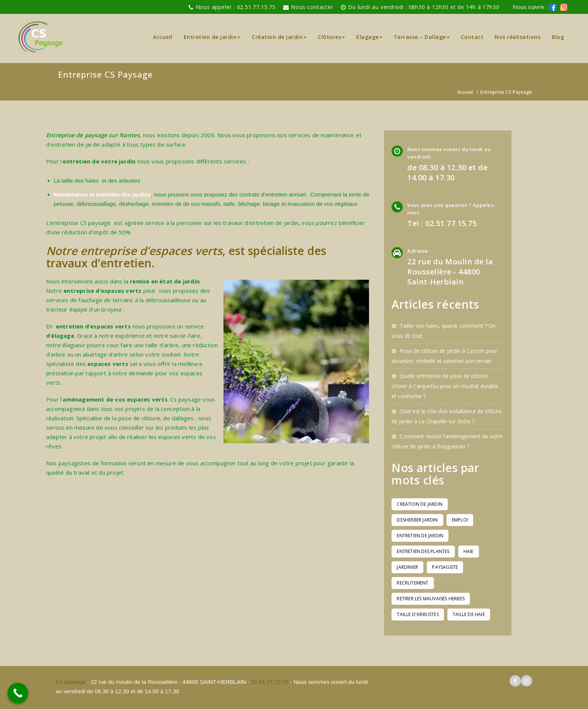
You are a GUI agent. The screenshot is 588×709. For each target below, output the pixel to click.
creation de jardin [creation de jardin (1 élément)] (420, 504)
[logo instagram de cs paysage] (564, 7)
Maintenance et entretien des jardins (102, 194)
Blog (558, 37)
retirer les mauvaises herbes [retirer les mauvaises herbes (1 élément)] (431, 599)
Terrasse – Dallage (422, 37)
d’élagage (60, 336)
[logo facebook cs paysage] (553, 7)
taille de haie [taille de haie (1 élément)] (469, 614)
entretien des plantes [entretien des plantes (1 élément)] (423, 551)
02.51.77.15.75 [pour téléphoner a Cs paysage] (270, 682)
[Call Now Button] (18, 693)
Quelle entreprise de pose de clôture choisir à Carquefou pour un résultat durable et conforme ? (445, 386)
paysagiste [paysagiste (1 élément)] (445, 567)
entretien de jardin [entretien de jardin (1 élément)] (420, 536)
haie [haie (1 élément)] (469, 551)
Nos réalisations (517, 37)
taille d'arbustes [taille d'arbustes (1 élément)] (418, 614)
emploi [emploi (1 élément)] (460, 520)
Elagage (369, 37)
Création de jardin (279, 37)
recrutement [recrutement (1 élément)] (412, 583)
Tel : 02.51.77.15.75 (442, 223)
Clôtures (331, 37)
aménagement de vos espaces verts (115, 399)
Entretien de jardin (212, 37)
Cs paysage (71, 682)
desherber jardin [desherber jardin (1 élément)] (417, 520)
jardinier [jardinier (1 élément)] (407, 567)
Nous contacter (312, 7)
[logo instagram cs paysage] (526, 681)
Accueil (163, 37)
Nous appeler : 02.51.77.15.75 (236, 7)
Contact (472, 37)
